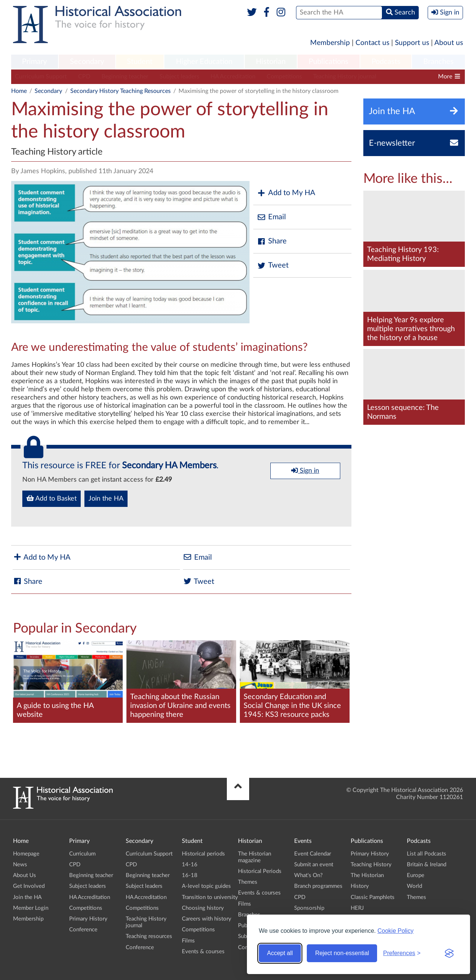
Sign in (305, 470)
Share (272, 241)
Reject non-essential (342, 953)
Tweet (273, 266)
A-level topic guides (206, 886)
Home (19, 91)
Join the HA (106, 499)
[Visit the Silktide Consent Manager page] (449, 953)
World (414, 886)
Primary (34, 62)
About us (449, 43)
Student (140, 62)
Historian (271, 62)
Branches (438, 62)
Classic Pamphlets (373, 897)
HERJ (357, 908)
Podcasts (386, 62)
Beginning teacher (125, 77)
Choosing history (203, 908)
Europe (416, 875)
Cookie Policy (395, 931)
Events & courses (203, 952)
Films (188, 941)
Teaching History (371, 865)
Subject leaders (179, 77)
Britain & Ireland (427, 865)
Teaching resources (149, 936)
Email (271, 217)
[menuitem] (35, 62)
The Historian (367, 875)
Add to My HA (286, 193)
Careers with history (207, 919)
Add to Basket (52, 498)
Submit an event (314, 865)
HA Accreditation (233, 77)
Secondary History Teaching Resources (120, 91)
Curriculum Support (41, 77)
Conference (83, 930)
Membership (330, 43)
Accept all (280, 953)
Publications (329, 62)
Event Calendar (313, 854)
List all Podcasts (427, 854)
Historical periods (203, 854)
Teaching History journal (345, 77)
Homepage (26, 854)
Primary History (88, 919)
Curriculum (82, 854)
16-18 (190, 875)
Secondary (87, 62)
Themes (248, 882)
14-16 (190, 865)
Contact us (372, 43)
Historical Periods (260, 871)
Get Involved (29, 886)
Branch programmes (318, 886)
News (20, 865)
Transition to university (210, 897)
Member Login (31, 908)
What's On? (308, 875)
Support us (412, 43)
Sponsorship (309, 908)
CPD (84, 77)
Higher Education (204, 62)
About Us (25, 875)
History (360, 886)
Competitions (284, 77)
